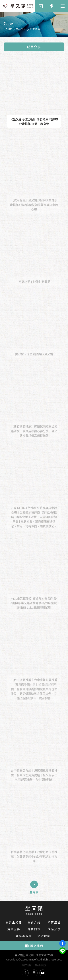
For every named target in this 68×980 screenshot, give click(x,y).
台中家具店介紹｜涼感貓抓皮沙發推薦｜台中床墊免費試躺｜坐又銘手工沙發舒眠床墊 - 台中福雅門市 (34, 780)
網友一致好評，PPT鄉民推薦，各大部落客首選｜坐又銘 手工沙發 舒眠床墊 (18, 6)
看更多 (34, 884)
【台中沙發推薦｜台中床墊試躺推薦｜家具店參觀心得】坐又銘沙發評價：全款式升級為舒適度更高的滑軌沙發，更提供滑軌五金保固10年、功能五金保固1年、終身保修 (34, 694)
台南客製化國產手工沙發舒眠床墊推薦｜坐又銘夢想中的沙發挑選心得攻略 (34, 861)
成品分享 (21, 29)
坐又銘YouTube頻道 (43, 973)
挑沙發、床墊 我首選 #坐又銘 (34, 359)
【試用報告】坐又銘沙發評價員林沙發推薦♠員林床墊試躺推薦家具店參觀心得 (34, 209)
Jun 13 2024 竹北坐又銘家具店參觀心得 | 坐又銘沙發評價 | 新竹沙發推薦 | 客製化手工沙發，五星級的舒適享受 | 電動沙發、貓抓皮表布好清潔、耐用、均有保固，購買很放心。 (34, 522)
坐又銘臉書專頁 (25, 973)
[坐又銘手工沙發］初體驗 (34, 286)
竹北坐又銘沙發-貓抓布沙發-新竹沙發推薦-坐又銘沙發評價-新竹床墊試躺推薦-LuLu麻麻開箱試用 (34, 608)
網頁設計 (27, 965)
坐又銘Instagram (34, 973)
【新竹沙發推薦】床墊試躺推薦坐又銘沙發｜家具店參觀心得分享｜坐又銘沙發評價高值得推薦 (34, 436)
